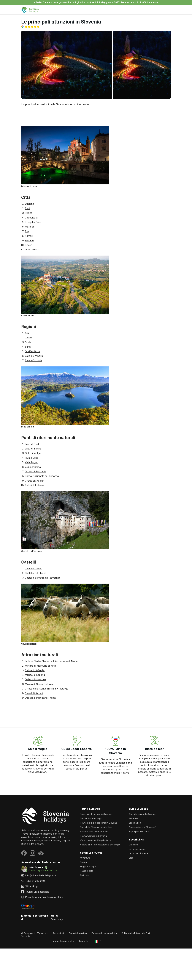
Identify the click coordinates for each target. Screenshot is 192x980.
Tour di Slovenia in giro (92, 818)
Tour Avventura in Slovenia (93, 836)
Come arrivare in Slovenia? (142, 827)
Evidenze (134, 818)
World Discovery (57, 917)
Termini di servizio (78, 933)
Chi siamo (134, 845)
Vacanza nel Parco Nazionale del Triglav (100, 845)
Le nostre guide (137, 849)
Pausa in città (87, 871)
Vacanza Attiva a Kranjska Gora (96, 840)
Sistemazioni (135, 823)
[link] (46, 881)
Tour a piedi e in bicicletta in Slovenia (99, 823)
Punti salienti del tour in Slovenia (96, 814)
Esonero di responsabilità (104, 933)
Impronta (84, 941)
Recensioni (58, 933)
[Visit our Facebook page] (24, 853)
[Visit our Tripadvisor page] (41, 853)
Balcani (84, 862)
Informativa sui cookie (64, 941)
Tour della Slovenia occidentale (96, 827)
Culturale (84, 875)
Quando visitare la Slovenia (143, 814)
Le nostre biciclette (138, 853)
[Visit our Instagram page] (32, 853)
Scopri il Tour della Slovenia (94, 832)
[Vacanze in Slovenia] (46, 816)
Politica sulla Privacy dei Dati (136, 933)
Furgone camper (88, 866)
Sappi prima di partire (140, 832)
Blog (131, 858)
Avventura (85, 858)
